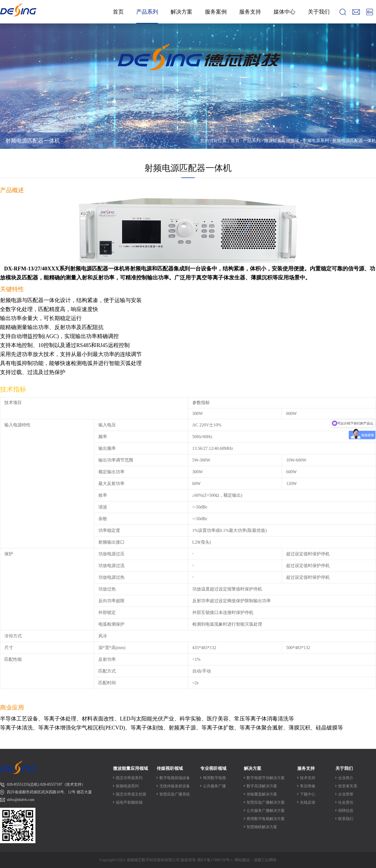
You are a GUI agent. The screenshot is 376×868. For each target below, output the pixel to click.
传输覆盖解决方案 (262, 794)
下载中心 (308, 794)
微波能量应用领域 (281, 141)
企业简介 (346, 778)
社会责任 (346, 802)
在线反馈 (308, 802)
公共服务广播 (214, 786)
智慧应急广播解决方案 (266, 802)
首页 (235, 141)
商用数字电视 (214, 778)
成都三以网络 (265, 860)
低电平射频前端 (129, 802)
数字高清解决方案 (262, 786)
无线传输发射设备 (175, 786)
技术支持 (308, 778)
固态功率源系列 (129, 778)
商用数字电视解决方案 (266, 819)
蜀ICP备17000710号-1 (215, 860)
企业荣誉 (346, 794)
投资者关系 (348, 786)
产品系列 (252, 141)
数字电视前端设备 (175, 778)
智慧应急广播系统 (175, 794)
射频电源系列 (316, 141)
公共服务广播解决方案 (266, 811)
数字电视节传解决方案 (266, 778)
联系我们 (346, 819)
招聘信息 (346, 811)
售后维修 (308, 786)
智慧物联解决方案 (262, 827)
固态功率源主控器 (131, 794)
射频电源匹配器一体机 (33, 141)
